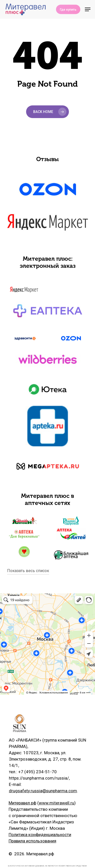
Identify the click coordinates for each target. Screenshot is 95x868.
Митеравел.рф (22, 803)
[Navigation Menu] (88, 9)
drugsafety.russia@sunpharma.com (43, 791)
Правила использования (32, 841)
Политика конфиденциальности (40, 835)
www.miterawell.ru (56, 803)
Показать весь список (28, 571)
